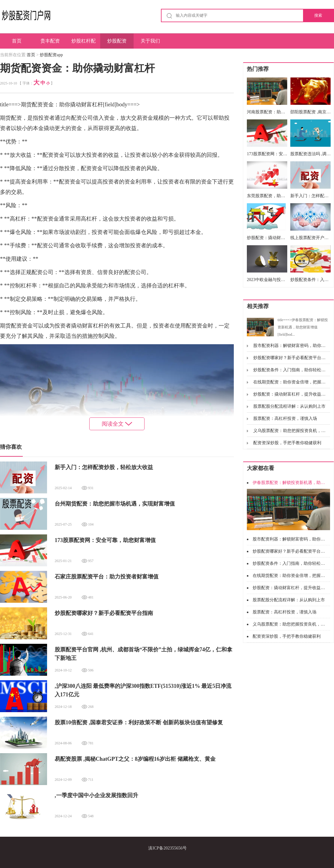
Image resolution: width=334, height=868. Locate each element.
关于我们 (150, 41)
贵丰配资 (50, 41)
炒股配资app (117, 43)
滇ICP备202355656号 (167, 848)
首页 (17, 41)
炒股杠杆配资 (83, 43)
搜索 (318, 15)
